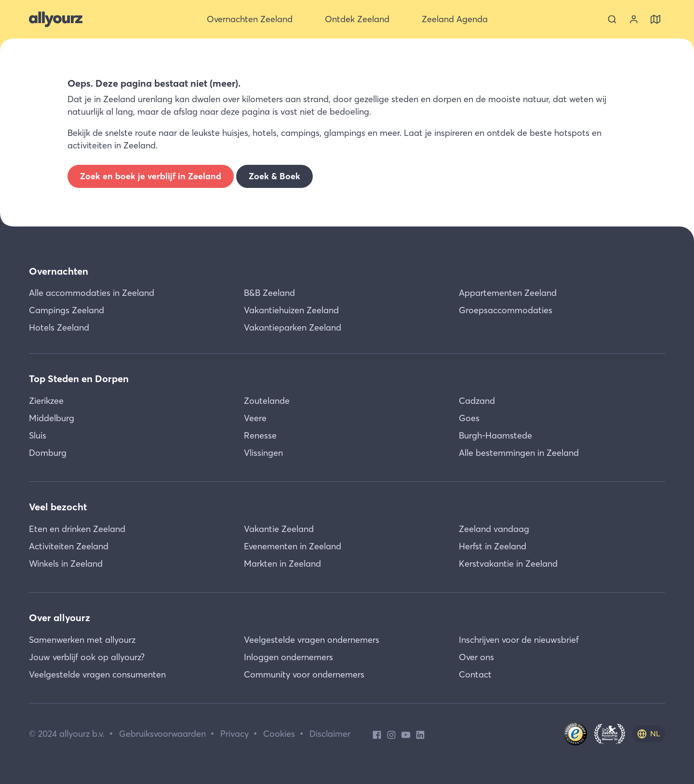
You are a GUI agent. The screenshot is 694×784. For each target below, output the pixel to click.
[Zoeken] (612, 19)
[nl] (649, 734)
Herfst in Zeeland (493, 546)
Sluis (38, 435)
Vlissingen (263, 453)
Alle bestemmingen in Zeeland (519, 453)
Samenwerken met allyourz (82, 640)
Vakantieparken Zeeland (293, 327)
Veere (255, 418)
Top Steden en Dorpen (79, 379)
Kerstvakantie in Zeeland (508, 564)
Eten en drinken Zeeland (77, 529)
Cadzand (477, 401)
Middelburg (52, 418)
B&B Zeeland (269, 293)
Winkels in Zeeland (66, 564)
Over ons (476, 657)
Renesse (260, 435)
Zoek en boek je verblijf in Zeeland (151, 176)
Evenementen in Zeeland (293, 546)
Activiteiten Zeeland (69, 546)
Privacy (234, 734)
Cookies (279, 734)
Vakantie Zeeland (279, 529)
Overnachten (59, 271)
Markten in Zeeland (282, 564)
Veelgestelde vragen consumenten (97, 674)
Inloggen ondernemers (288, 657)
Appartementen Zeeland (508, 293)
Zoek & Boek (274, 176)
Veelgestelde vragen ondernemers (312, 640)
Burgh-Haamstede (495, 435)
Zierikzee (46, 401)
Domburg (48, 453)
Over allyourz (60, 618)
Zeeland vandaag (494, 529)
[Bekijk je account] (634, 19)
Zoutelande (267, 401)
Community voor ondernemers (304, 674)
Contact (475, 674)
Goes (469, 418)
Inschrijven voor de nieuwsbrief (519, 640)
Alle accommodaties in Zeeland (92, 293)
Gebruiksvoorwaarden (162, 734)
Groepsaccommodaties (506, 310)
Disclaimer (330, 734)
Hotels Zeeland (59, 327)
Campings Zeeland (67, 310)
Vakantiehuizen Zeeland (291, 310)
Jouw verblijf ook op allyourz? (87, 657)
